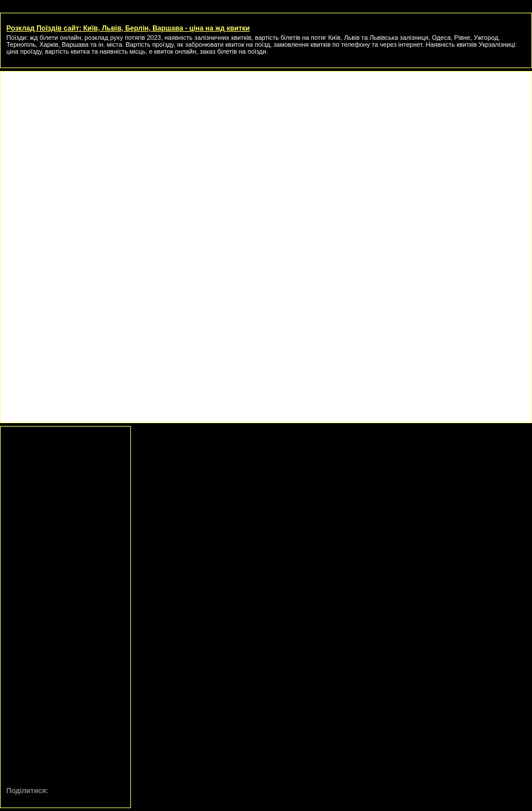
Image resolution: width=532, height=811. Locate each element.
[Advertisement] (266, 158)
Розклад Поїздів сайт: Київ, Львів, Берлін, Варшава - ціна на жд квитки (128, 28)
